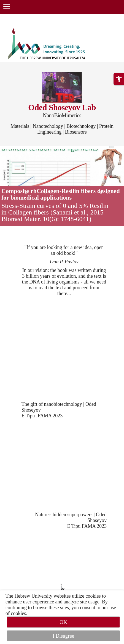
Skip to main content (21, 18)
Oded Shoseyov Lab (62, 107)
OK (63, 622)
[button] (119, 79)
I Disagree (64, 636)
